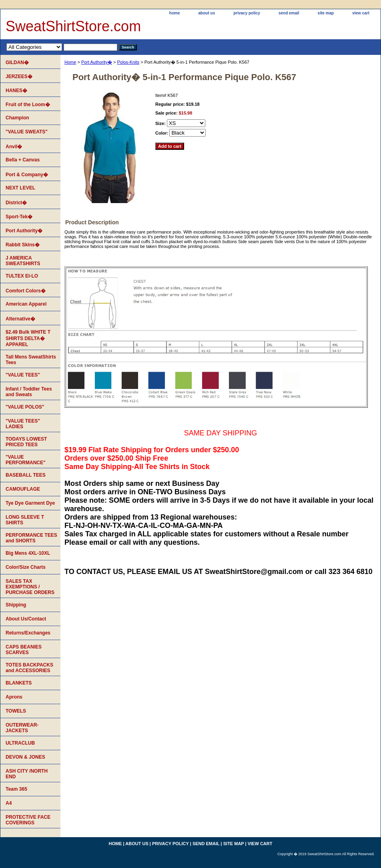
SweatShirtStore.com (73, 26)
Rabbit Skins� (23, 245)
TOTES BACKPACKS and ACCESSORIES (29, 668)
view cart (361, 13)
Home (70, 62)
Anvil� (14, 147)
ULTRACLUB (20, 743)
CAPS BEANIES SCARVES (24, 650)
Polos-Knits (128, 62)
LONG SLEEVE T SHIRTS (25, 520)
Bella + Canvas (23, 160)
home (175, 13)
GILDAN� (17, 62)
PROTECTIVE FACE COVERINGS (28, 820)
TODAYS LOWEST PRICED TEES (26, 442)
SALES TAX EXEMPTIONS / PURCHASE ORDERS (30, 587)
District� (16, 203)
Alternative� (20, 319)
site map (326, 13)
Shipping (16, 605)
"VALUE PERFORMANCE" (26, 460)
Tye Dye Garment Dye (30, 503)
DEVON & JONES (25, 757)
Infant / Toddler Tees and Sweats (29, 392)
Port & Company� (27, 175)
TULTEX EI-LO (22, 276)
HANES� (16, 91)
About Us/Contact (26, 619)
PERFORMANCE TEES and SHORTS (31, 538)
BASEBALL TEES (26, 475)
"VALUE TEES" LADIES (23, 424)
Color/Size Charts (26, 567)
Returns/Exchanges (28, 633)
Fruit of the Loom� (28, 105)
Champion (17, 118)
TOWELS (16, 711)
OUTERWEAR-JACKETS (22, 728)
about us (207, 13)
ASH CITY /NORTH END (27, 774)
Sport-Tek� (19, 217)
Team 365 (16, 789)
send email (289, 13)
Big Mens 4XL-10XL (28, 553)
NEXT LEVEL (20, 188)
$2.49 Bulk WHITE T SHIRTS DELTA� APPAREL (28, 338)
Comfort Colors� (26, 291)
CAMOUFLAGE (23, 489)
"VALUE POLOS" (25, 407)
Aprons (14, 697)
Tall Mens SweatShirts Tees (31, 360)
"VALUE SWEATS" (27, 132)
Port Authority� (97, 62)
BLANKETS (19, 683)
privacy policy (247, 13)
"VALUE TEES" (23, 375)
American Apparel (26, 304)
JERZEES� (19, 77)
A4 (9, 803)
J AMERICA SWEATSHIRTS (23, 261)
